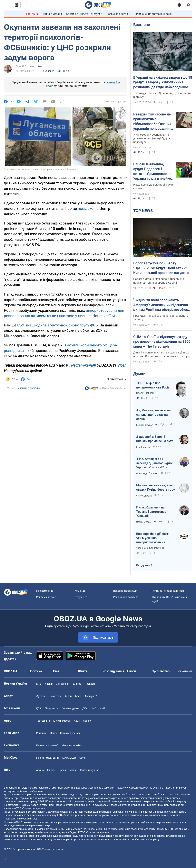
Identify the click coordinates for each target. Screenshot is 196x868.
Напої (53, 733)
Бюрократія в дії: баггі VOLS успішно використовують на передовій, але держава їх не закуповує (154, 538)
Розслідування (113, 671)
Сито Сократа (144, 496)
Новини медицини (48, 758)
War (40, 66)
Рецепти (41, 733)
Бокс (78, 696)
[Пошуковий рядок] (189, 5)
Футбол (41, 696)
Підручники (51, 708)
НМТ (103, 708)
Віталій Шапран (145, 393)
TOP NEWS (143, 211)
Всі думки (143, 565)
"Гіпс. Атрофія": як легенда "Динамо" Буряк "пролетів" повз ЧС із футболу (154, 463)
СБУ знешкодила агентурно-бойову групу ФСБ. (58, 325)
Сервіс (87, 721)
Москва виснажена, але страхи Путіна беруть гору (156, 487)
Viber (121, 365)
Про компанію (45, 591)
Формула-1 (91, 696)
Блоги (132, 671)
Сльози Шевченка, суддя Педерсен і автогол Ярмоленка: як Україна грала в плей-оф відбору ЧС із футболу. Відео (153, 171)
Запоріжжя (63, 684)
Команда (80, 591)
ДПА (85, 708)
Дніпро (77, 684)
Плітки (51, 770)
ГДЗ (39, 708)
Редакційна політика (28, 388)
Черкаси (90, 684)
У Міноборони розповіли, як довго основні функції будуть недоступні (152, 138)
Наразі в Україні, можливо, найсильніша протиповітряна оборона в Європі (159, 281)
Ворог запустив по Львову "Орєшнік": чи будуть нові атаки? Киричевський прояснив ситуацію (161, 268)
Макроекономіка (72, 745)
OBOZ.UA (167, 795)
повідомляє (88, 209)
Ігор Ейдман (143, 447)
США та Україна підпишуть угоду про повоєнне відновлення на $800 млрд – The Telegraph (162, 342)
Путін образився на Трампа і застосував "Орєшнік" (151, 512)
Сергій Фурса (143, 522)
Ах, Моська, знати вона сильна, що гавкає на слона (153, 415)
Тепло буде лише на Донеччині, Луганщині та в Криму (162, 95)
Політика (35, 671)
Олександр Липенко (147, 473)
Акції (77, 721)
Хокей (68, 696)
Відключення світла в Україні (153, 14)
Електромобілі (62, 721)
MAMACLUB (69, 758)
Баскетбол (55, 696)
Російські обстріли (118, 14)
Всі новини (184, 671)
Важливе (142, 25)
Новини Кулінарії (70, 733)
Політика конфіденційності (168, 591)
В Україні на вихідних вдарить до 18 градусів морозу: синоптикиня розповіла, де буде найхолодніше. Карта (163, 82)
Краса (62, 770)
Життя (83, 671)
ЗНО (94, 708)
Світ (56, 671)
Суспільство (161, 671)
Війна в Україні (52, 14)
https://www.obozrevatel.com (133, 788)
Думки (139, 374)
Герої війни (32, 14)
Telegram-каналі (82, 365)
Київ (39, 684)
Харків (49, 684)
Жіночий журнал (89, 770)
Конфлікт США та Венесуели (84, 14)
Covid (82, 758)
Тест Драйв (43, 721)
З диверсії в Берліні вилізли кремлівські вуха (155, 439)
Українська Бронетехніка (150, 548)
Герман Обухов (145, 425)
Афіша (40, 770)
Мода (73, 770)
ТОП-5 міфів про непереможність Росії (152, 385)
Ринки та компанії (47, 745)
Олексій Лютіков (25, 66)
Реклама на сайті (47, 597)
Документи (81, 597)
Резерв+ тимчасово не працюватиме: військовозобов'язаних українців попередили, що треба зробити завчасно (152, 122)
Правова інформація (125, 591)
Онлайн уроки (70, 708)
